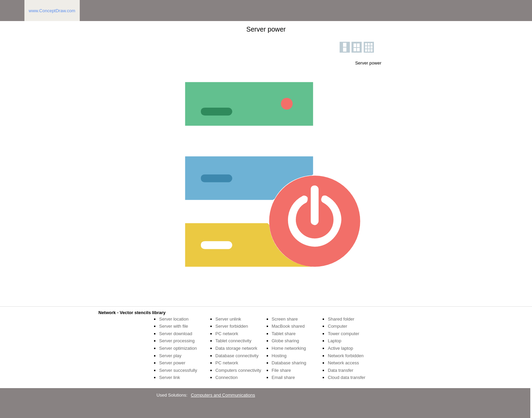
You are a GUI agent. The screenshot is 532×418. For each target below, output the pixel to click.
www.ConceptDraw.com (52, 11)
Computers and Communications (223, 395)
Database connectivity (237, 356)
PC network (227, 334)
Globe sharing (286, 341)
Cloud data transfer (347, 377)
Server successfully (178, 370)
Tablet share (284, 334)
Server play (170, 356)
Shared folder (341, 319)
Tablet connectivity (233, 341)
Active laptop (340, 348)
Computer (337, 326)
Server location (174, 319)
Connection (227, 377)
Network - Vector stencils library (132, 313)
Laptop (335, 341)
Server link (169, 377)
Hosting (279, 356)
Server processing (177, 341)
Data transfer (340, 370)
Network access (343, 363)
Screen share (285, 319)
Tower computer (343, 334)
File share (281, 370)
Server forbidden (232, 326)
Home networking (289, 348)
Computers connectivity (238, 370)
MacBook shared (288, 326)
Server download (176, 334)
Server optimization (178, 348)
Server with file (174, 326)
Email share (283, 377)
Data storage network (236, 348)
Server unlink (228, 319)
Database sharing (289, 363)
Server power (172, 363)
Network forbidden (346, 356)
